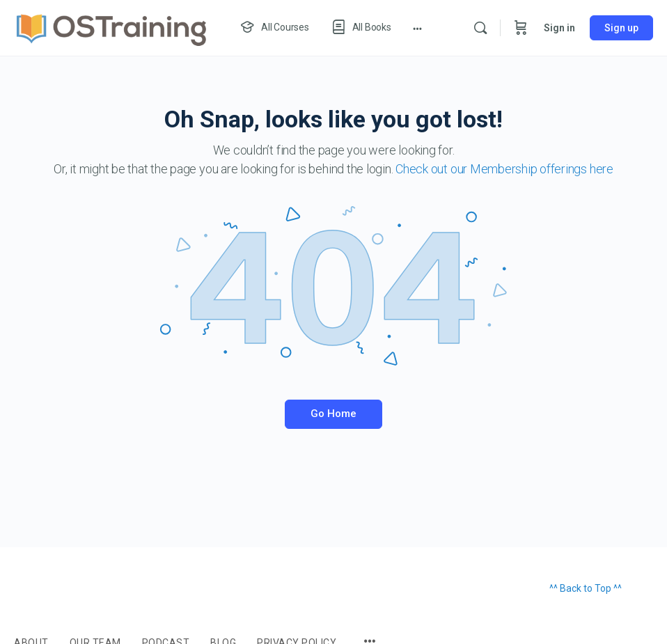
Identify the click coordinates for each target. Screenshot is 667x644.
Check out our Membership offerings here (504, 169)
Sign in (559, 28)
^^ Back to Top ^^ (586, 588)
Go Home (333, 414)
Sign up (621, 28)
